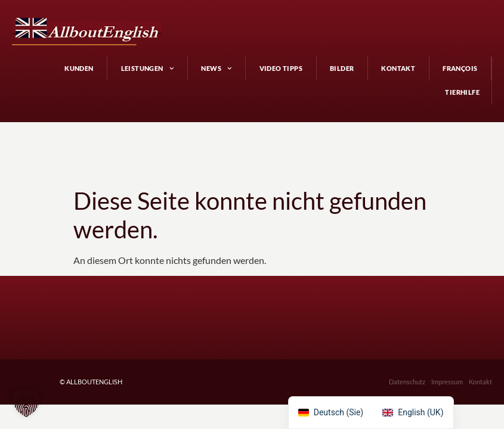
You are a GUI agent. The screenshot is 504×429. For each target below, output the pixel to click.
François (460, 68)
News (216, 69)
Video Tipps (281, 68)
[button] (26, 403)
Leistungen (148, 69)
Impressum (447, 358)
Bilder (342, 68)
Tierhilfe (462, 92)
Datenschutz (407, 358)
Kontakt (398, 68)
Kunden (79, 68)
